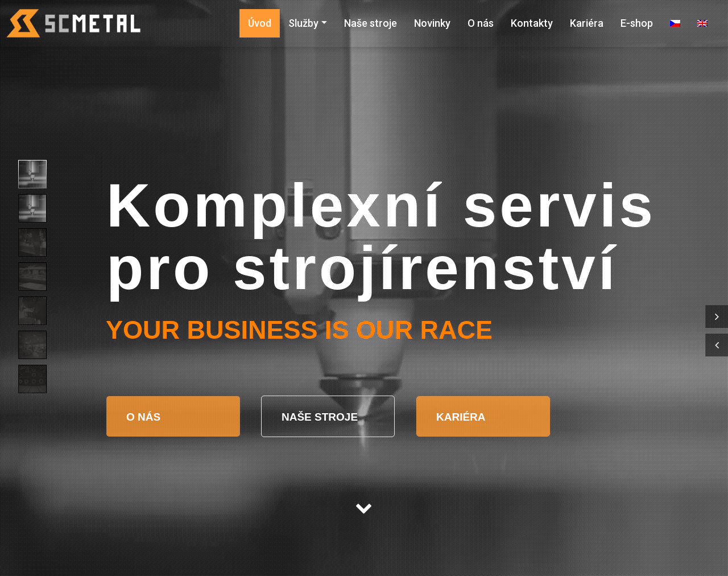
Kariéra (587, 23)
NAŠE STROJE (321, 417)
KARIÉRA (461, 417)
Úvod (260, 23)
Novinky (432, 23)
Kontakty (532, 23)
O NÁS (145, 417)
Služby (303, 23)
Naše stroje (371, 23)
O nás (481, 23)
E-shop (637, 23)
